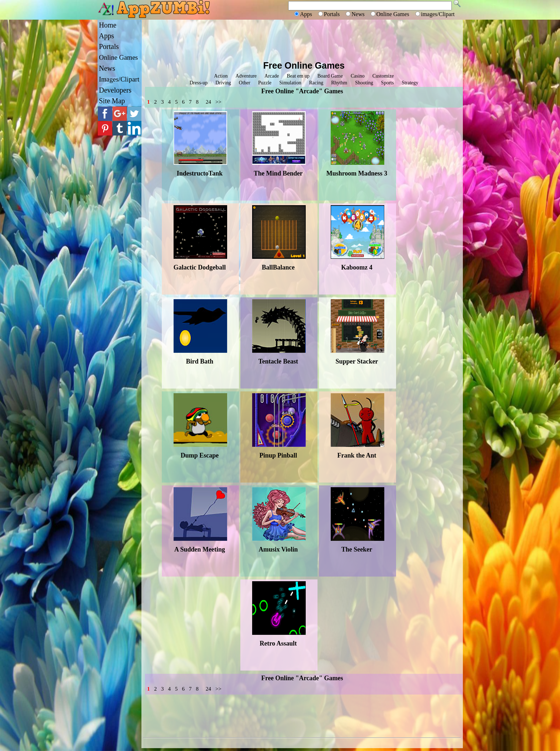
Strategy (410, 83)
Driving (223, 83)
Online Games (118, 57)
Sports (387, 83)
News (107, 68)
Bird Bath (200, 361)
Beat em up (298, 76)
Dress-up (199, 83)
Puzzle (265, 83)
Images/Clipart (119, 79)
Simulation (290, 83)
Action (221, 76)
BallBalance (278, 267)
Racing (316, 83)
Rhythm (339, 83)
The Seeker (357, 549)
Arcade (272, 76)
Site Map (112, 101)
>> (218, 102)
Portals (109, 46)
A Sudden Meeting (200, 549)
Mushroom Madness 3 (357, 173)
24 (208, 102)
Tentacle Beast (278, 361)
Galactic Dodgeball (200, 267)
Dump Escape (200, 455)
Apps (106, 36)
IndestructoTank (200, 173)
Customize (383, 76)
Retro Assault (278, 643)
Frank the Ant (357, 455)
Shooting (364, 83)
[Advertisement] (302, 39)
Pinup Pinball (278, 455)
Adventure (246, 76)
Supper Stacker (357, 361)
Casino (358, 76)
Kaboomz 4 (357, 267)
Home (108, 25)
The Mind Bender (278, 173)
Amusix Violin (278, 549)
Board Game (330, 76)
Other (245, 83)
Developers (115, 90)
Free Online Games (304, 65)
